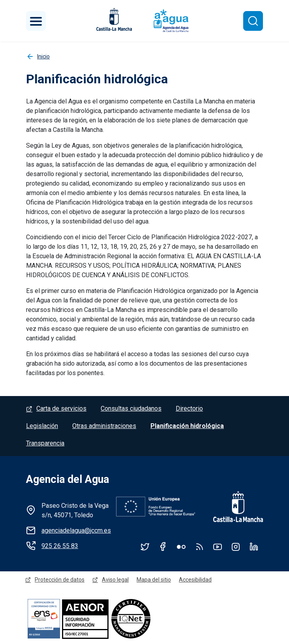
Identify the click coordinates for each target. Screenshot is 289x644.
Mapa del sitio (154, 580)
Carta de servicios (61, 408)
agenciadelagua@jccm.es (76, 530)
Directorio (189, 408)
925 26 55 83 (60, 546)
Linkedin (254, 546)
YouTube (218, 546)
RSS (199, 546)
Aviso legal (115, 580)
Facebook (163, 546)
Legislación (42, 426)
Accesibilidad (195, 580)
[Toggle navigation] (36, 21)
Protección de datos (60, 580)
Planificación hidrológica (187, 426)
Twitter (145, 546)
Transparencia (45, 443)
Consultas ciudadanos (131, 408)
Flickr (181, 546)
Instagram (236, 546)
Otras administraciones (104, 426)
